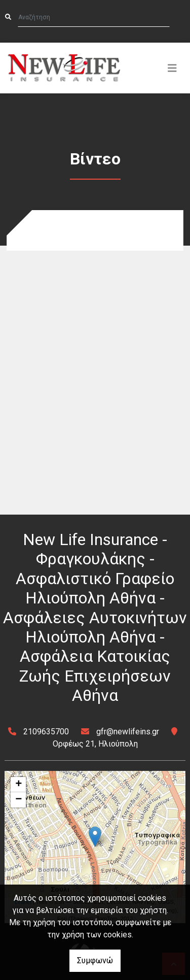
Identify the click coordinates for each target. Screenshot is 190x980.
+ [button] (18, 785)
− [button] (18, 800)
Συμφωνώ (95, 960)
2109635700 (46, 732)
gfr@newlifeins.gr (128, 732)
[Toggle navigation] (172, 68)
